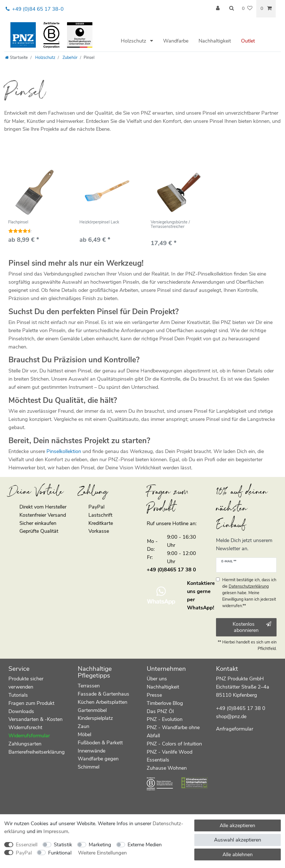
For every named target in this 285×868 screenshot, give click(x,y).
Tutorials (18, 695)
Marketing (100, 845)
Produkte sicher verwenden (26, 683)
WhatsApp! (201, 608)
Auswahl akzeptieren (238, 840)
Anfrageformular (235, 729)
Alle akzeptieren (237, 825)
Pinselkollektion (64, 451)
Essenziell (27, 845)
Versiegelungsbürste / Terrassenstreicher (170, 225)
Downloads (21, 711)
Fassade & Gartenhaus (103, 694)
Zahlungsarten (25, 744)
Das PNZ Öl (160, 711)
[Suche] (231, 9)
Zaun (84, 726)
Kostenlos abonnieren (252, 627)
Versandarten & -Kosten (35, 719)
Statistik (63, 845)
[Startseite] (16, 57)
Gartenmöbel (92, 710)
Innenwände (92, 751)
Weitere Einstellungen (102, 853)
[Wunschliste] (247, 9)
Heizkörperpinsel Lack (99, 222)
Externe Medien (145, 845)
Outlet (248, 41)
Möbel (84, 734)
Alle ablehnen (238, 854)
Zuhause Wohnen (167, 768)
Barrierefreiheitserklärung (37, 752)
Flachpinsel (18, 222)
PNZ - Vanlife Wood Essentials (170, 756)
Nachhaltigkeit (215, 41)
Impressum (56, 831)
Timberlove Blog (165, 703)
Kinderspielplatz (95, 718)
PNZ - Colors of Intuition (174, 744)
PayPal (24, 853)
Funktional (60, 853)
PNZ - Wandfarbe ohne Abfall (173, 732)
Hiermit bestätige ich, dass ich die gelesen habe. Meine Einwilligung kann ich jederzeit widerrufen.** (249, 593)
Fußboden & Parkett (100, 743)
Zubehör (69, 57)
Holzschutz (134, 41)
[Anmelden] (219, 9)
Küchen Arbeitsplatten (103, 702)
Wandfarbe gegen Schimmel (98, 763)
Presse (154, 695)
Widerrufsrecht (25, 727)
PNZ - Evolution (165, 719)
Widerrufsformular (29, 736)
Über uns (157, 679)
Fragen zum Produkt (31, 703)
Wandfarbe (176, 41)
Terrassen (89, 686)
